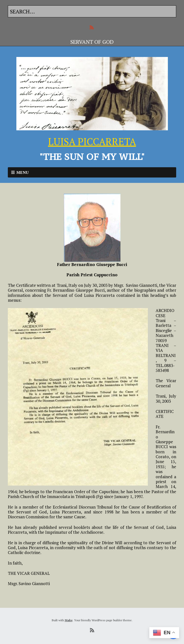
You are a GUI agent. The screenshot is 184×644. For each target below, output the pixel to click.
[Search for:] (92, 11)
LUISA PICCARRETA (92, 141)
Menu (23, 172)
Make (69, 620)
